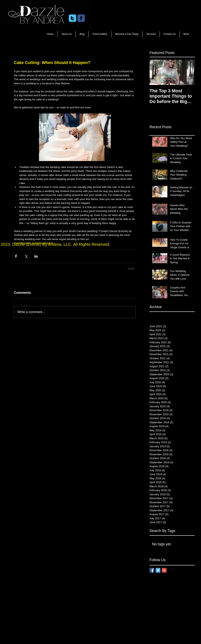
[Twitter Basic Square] (158, 570)
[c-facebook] (81, 18)
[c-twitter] (73, 18)
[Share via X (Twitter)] (26, 256)
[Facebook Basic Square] (152, 570)
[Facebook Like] (119, 18)
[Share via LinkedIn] (36, 256)
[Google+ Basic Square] (164, 570)
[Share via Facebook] (16, 256)
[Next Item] (188, 72)
